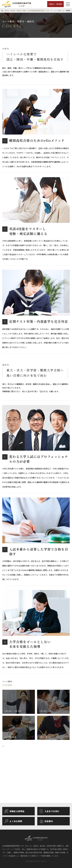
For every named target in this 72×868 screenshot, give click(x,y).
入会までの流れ (49, 811)
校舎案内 (46, 821)
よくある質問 (13, 821)
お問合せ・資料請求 (55, 4)
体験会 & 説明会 (14, 811)
